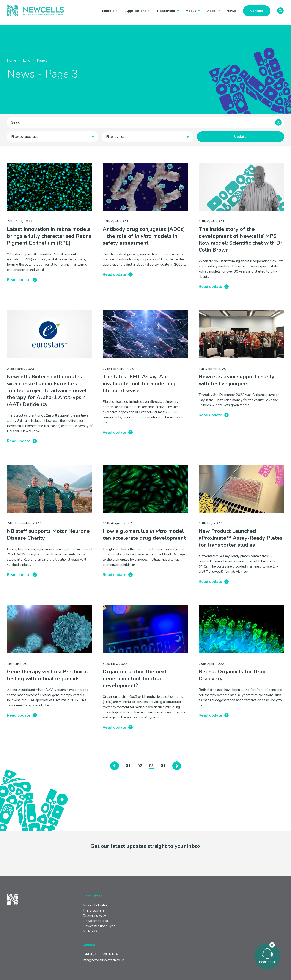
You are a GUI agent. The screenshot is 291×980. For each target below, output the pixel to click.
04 (163, 766)
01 (128, 766)
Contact (257, 11)
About (191, 11)
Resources (166, 11)
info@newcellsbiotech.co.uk (103, 960)
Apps (211, 11)
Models (108, 11)
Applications (136, 11)
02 (140, 766)
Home (12, 60)
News (231, 11)
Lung (27, 60)
